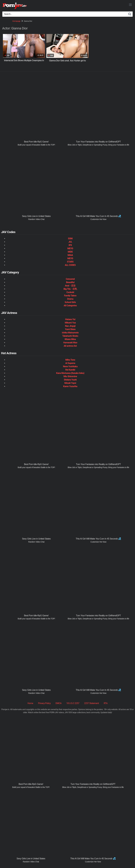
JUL (70, 242)
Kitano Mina (70, 339)
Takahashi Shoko (70, 336)
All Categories (70, 306)
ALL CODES (70, 265)
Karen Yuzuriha (70, 386)
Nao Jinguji (70, 326)
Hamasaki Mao (70, 343)
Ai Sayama (70, 363)
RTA (106, 703)
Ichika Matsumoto (70, 333)
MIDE (70, 252)
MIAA (70, 255)
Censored (70, 279)
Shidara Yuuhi (70, 380)
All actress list (70, 346)
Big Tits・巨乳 (70, 289)
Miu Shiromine (70, 376)
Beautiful (70, 282)
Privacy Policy (44, 703)
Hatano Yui (70, 319)
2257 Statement (92, 703)
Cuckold (70, 292)
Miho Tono (70, 360)
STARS (70, 262)
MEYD (70, 248)
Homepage (16, 21)
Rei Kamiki (70, 370)
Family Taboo (70, 296)
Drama (70, 299)
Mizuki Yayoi (70, 383)
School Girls (70, 302)
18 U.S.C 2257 (73, 703)
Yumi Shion (70, 329)
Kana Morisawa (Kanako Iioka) (70, 373)
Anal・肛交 (70, 286)
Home (30, 703)
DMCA (58, 703)
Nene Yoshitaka (70, 366)
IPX (70, 245)
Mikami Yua (70, 323)
